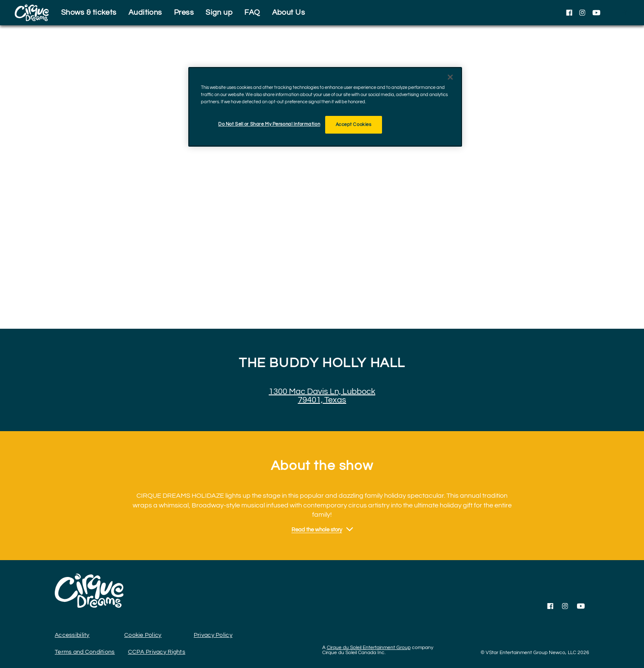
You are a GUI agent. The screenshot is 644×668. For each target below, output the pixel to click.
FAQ (252, 12)
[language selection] (625, 13)
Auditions (145, 12)
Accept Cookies (354, 125)
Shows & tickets (89, 12)
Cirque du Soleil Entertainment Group (369, 648)
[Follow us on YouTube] (596, 13)
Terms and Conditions (85, 652)
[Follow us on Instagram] (582, 13)
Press (184, 12)
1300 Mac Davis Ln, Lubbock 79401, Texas (322, 396)
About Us (289, 12)
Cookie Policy (143, 635)
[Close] (450, 77)
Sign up (219, 12)
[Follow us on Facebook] (569, 13)
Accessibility (72, 635)
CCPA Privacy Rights (157, 652)
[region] (325, 107)
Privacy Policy (213, 635)
